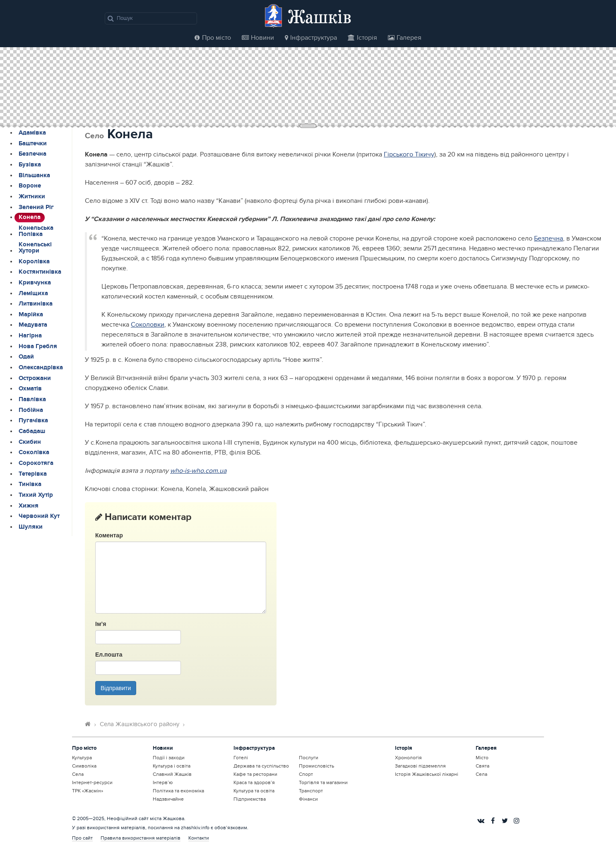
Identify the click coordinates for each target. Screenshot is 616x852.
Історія (362, 38)
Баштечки (33, 144)
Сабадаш (32, 431)
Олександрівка (41, 368)
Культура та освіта (254, 791)
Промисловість (316, 766)
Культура (82, 758)
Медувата (33, 325)
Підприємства (250, 799)
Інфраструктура (311, 38)
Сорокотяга (36, 463)
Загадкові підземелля (420, 766)
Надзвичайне (168, 799)
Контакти (199, 838)
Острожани (35, 378)
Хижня (29, 506)
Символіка (84, 766)
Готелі (241, 758)
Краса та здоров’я (254, 782)
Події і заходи (169, 758)
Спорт (306, 774)
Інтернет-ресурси (92, 782)
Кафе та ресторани (255, 774)
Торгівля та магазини (323, 782)
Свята (482, 766)
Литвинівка (36, 304)
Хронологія (408, 758)
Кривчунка (35, 283)
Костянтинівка (40, 272)
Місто (482, 758)
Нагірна (30, 336)
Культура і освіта (172, 766)
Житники (32, 197)
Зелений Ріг (36, 207)
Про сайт (82, 838)
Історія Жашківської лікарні (427, 774)
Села (78, 774)
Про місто (213, 38)
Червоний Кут (39, 516)
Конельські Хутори (35, 248)
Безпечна (32, 154)
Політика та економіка (178, 791)
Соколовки (148, 325)
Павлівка (32, 400)
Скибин (30, 442)
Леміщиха (33, 294)
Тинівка (30, 484)
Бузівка (30, 165)
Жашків (320, 16)
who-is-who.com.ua (198, 471)
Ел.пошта (109, 655)
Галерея (405, 38)
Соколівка (34, 452)
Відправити (116, 688)
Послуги (309, 758)
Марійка (31, 315)
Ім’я (101, 624)
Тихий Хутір (36, 495)
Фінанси (308, 799)
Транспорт (311, 791)
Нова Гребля (38, 347)
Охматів (30, 389)
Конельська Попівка (36, 231)
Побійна (31, 410)
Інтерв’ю (163, 782)
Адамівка (32, 133)
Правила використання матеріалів (141, 838)
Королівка (34, 262)
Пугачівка (33, 421)
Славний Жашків (172, 774)
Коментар (109, 535)
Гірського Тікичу (409, 154)
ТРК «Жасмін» (88, 791)
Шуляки (31, 527)
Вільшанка (34, 176)
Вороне (30, 186)
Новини (258, 38)
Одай (26, 357)
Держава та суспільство (261, 766)
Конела (30, 217)
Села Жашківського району (140, 724)
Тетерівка (33, 474)
